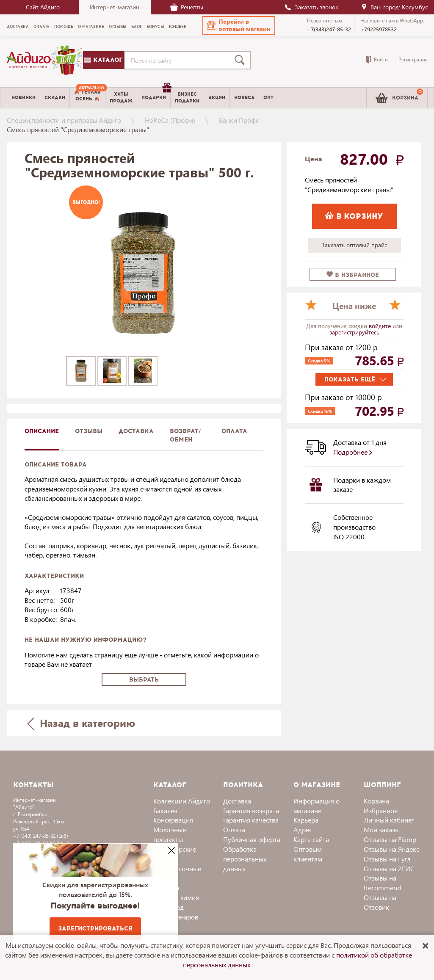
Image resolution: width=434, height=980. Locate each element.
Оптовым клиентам (308, 854)
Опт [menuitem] (268, 98)
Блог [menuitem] (137, 27)
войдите (381, 326)
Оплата (234, 431)
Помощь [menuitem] (64, 27)
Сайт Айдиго (43, 7)
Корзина (376, 801)
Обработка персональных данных (245, 859)
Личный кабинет (389, 820)
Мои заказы (382, 830)
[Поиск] (241, 60)
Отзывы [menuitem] (118, 27)
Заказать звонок (311, 7)
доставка (136, 431)
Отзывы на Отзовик (380, 902)
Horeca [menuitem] (244, 98)
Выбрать (144, 680)
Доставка (237, 801)
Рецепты (187, 7)
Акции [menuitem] (217, 98)
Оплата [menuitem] (41, 27)
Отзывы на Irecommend (382, 883)
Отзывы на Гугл (387, 859)
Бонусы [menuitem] (155, 27)
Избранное (381, 810)
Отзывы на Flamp (390, 839)
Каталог (103, 60)
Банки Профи (239, 120)
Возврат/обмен (185, 435)
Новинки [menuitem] (23, 98)
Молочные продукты (170, 834)
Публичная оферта (252, 839)
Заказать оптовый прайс (354, 245)
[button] (239, 25)
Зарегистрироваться (95, 929)
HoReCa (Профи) (170, 120)
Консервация (173, 820)
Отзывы (89, 431)
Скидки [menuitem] (55, 98)
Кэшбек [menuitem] (178, 27)
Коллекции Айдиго (182, 801)
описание (42, 431)
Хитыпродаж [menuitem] (121, 97)
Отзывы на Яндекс (391, 849)
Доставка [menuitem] (18, 27)
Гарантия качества (251, 820)
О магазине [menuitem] (91, 27)
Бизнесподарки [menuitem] (187, 97)
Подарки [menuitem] (156, 94)
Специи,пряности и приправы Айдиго (64, 120)
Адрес (303, 830)
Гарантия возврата (251, 810)
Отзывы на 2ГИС (389, 868)
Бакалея (165, 810)
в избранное (353, 275)
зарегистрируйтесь (354, 332)
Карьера (306, 820)
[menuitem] (87, 98)
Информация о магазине (317, 806)
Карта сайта (311, 839)
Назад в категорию (81, 723)
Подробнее (353, 452)
